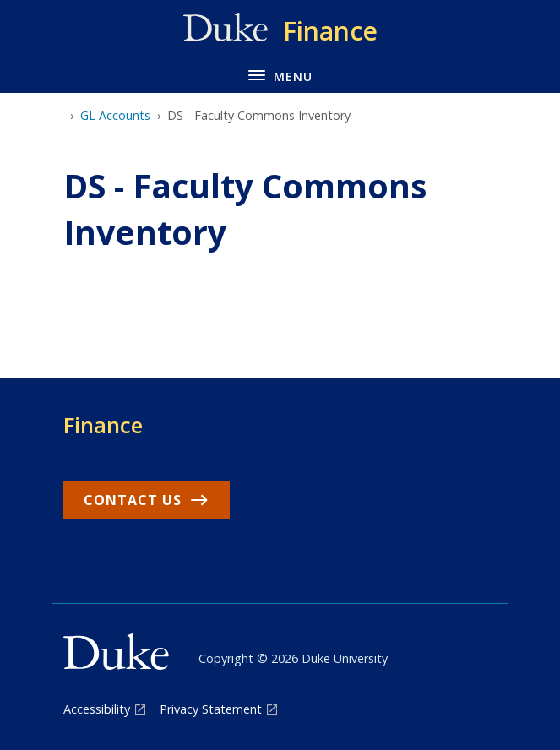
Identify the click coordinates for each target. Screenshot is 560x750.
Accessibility (97, 709)
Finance (103, 425)
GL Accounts (115, 115)
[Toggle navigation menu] (280, 75)
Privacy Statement (211, 709)
